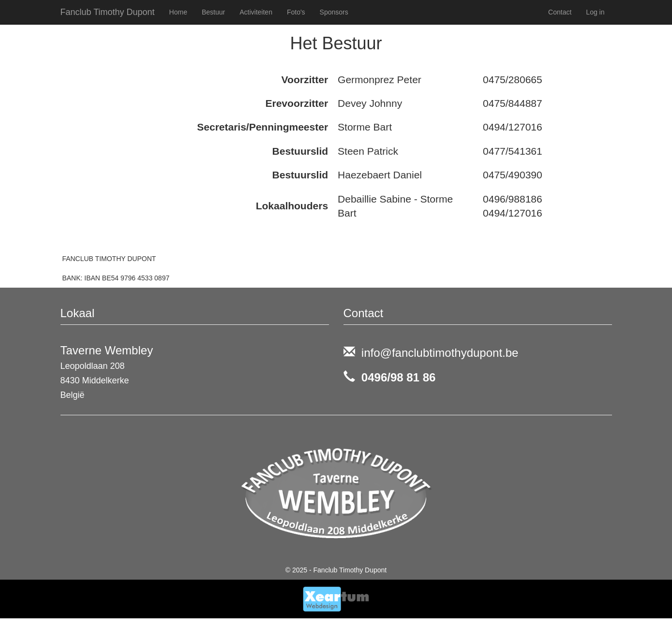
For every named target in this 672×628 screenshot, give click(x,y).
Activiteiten (256, 12)
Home (178, 12)
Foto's (296, 12)
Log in (595, 12)
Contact (560, 12)
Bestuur (213, 12)
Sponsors (334, 12)
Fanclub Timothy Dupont (108, 12)
